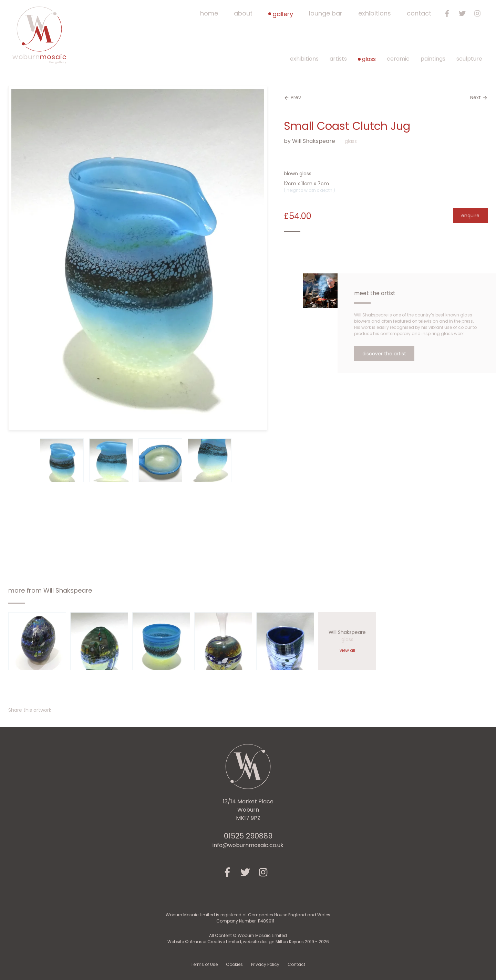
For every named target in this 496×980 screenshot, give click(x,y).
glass (367, 59)
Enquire (470, 216)
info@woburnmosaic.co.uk (248, 845)
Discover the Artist (384, 354)
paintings (433, 59)
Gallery (281, 14)
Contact (419, 13)
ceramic (398, 59)
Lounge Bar (326, 13)
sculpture (469, 59)
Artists (338, 59)
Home (209, 13)
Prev (292, 97)
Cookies (234, 964)
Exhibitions (375, 13)
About (243, 13)
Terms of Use (204, 964)
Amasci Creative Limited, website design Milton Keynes (247, 942)
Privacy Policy (265, 964)
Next (479, 97)
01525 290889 (248, 836)
